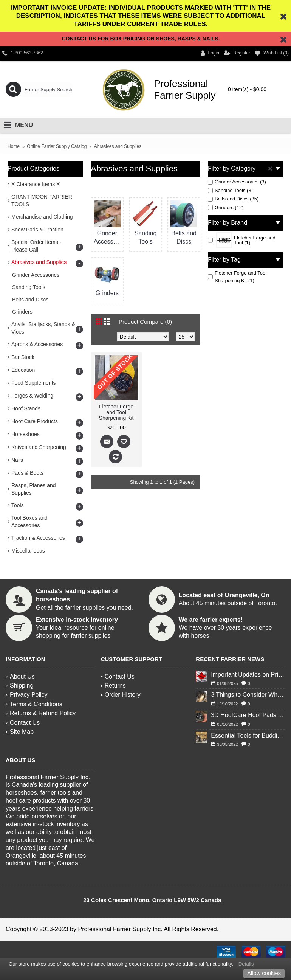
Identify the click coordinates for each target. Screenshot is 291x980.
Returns (113, 686)
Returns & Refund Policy (41, 713)
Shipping (19, 686)
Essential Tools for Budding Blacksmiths (248, 735)
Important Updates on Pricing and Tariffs (248, 675)
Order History (121, 695)
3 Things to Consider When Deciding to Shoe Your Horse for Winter (248, 695)
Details (246, 964)
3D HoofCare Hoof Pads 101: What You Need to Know (248, 715)
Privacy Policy (27, 695)
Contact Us (23, 723)
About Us (20, 676)
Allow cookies (264, 973)
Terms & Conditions (34, 704)
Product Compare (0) (147, 322)
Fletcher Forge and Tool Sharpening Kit (116, 412)
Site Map (20, 732)
